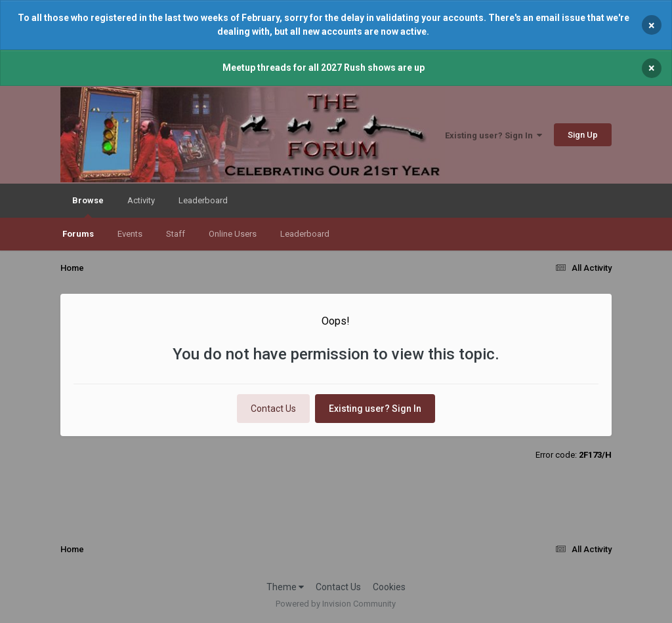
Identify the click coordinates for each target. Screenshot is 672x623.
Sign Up (583, 135)
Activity (141, 200)
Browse (88, 207)
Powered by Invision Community (336, 604)
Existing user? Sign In (493, 135)
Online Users (233, 234)
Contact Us (273, 409)
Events (130, 234)
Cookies (389, 587)
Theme (285, 587)
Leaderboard (305, 234)
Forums (78, 234)
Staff (176, 234)
